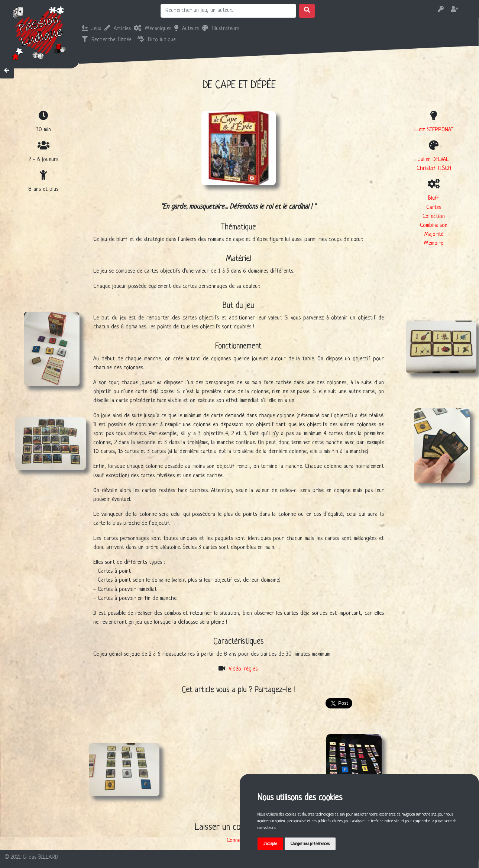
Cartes (434, 208)
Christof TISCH (434, 169)
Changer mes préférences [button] (310, 844)
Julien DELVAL (434, 160)
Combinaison (434, 226)
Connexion (238, 841)
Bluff (434, 198)
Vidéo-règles (243, 669)
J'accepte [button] (270, 844)
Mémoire (434, 243)
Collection (434, 217)
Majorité (434, 234)
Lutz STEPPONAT (434, 130)
